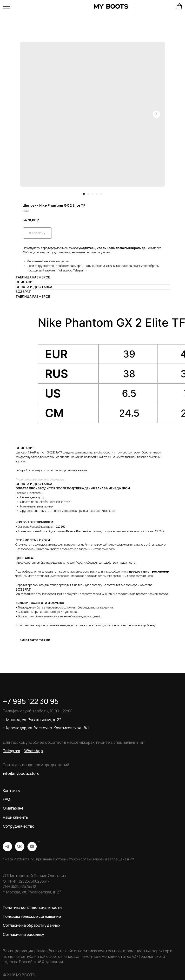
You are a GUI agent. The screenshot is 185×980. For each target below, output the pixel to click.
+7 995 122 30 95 (31, 701)
